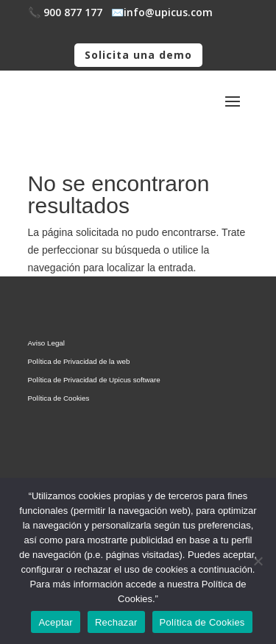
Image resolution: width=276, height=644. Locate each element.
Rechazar (116, 622)
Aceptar (56, 622)
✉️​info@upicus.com (162, 12)
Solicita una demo (138, 55)
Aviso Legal (46, 343)
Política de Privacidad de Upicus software (94, 380)
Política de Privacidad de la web (79, 361)
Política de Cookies (59, 398)
